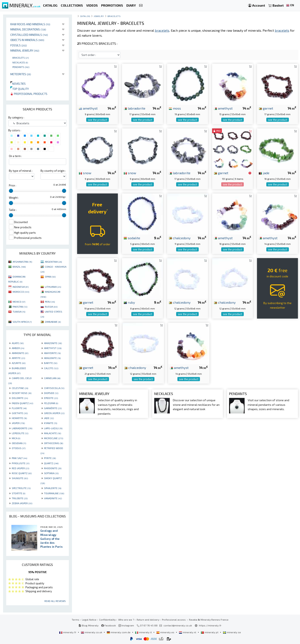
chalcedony (180, 238)
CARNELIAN (52, 378)
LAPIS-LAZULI (53, 428)
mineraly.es (166, 632)
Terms (75, 620)
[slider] (11, 191)
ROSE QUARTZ (22, 473)
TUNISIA (19, 312)
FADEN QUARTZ (22, 403)
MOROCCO (21, 292)
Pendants (21, 67)
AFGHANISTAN (22, 262)
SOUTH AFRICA (22, 322)
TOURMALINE (54, 493)
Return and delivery (148, 620)
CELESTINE (20, 388)
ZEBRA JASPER (22, 503)
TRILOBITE (20, 498)
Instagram (126, 625)
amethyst (88, 108)
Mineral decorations (28, 29)
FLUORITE (19, 408)
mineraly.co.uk (92, 632)
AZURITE (19, 363)
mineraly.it (144, 632)
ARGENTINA (53, 262)
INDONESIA (21, 287)
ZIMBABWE (53, 322)
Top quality (20, 89)
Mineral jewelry (25, 50)
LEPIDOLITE (20, 433)
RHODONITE (53, 468)
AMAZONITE (53, 343)
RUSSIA (51, 307)
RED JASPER (20, 468)
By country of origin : (53, 171)
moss (175, 108)
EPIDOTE (51, 398)
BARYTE (51, 363)
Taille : (13, 210)
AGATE (18, 343)
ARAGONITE (52, 358)
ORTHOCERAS (54, 443)
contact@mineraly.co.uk (178, 625)
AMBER (18, 348)
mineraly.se (232, 632)
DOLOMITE (20, 398)
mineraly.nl (188, 632)
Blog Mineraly (89, 625)
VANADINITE (53, 498)
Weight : (14, 198)
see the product (97, 120)
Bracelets (21, 58)
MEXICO (19, 302)
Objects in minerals (27, 40)
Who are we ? (126, 620)
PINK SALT (19, 458)
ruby (129, 302)
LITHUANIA (53, 287)
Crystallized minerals (29, 35)
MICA (16, 438)
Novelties (18, 84)
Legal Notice (89, 620)
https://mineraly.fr (210, 625)
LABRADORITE (22, 428)
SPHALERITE (53, 488)
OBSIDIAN (19, 443)
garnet (266, 108)
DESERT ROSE (22, 393)
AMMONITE (20, 353)
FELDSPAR (51, 403)
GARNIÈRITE (53, 408)
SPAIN (50, 277)
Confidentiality (107, 620)
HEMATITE (19, 418)
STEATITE (19, 493)
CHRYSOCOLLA (54, 388)
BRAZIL (19, 267)
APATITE (18, 358)
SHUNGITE (20, 478)
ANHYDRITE (52, 353)
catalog (85, 16)
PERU (50, 302)
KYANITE (51, 423)
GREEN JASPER (54, 413)
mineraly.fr (68, 632)
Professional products (29, 94)
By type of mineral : (21, 171)
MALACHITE (53, 433)
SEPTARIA (51, 473)
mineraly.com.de (119, 632)
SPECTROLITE (21, 488)
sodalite (132, 238)
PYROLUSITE (21, 463)
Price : (13, 185)
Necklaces (20, 62)
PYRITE (50, 458)
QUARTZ (51, 463)
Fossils (19, 45)
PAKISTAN (20, 307)
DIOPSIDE (51, 393)
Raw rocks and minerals (30, 24)
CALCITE (51, 368)
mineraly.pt (210, 632)
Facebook (109, 625)
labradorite (134, 108)
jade (264, 173)
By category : (16, 117)
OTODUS (19, 448)
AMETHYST (53, 348)
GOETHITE (20, 413)
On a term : (15, 156)
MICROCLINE (54, 438)
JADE (49, 418)
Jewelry (99, 16)
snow (85, 173)
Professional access (174, 620)
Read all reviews (55, 601)
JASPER (18, 423)
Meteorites (21, 74)
